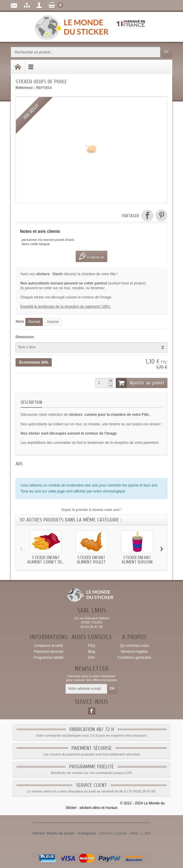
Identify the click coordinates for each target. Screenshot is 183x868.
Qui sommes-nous (134, 646)
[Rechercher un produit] (86, 52)
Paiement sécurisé (49, 652)
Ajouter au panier (140, 383)
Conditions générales (134, 658)
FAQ (91, 646)
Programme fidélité (49, 658)
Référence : (25, 88)
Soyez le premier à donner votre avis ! (91, 510)
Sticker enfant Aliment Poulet (91, 560)
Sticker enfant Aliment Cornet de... (46, 560)
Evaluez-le (91, 256)
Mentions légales (134, 652)
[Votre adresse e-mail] (86, 689)
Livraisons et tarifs (49, 646)
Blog (91, 652)
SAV (91, 658)
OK (166, 52)
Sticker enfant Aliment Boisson (137, 560)
